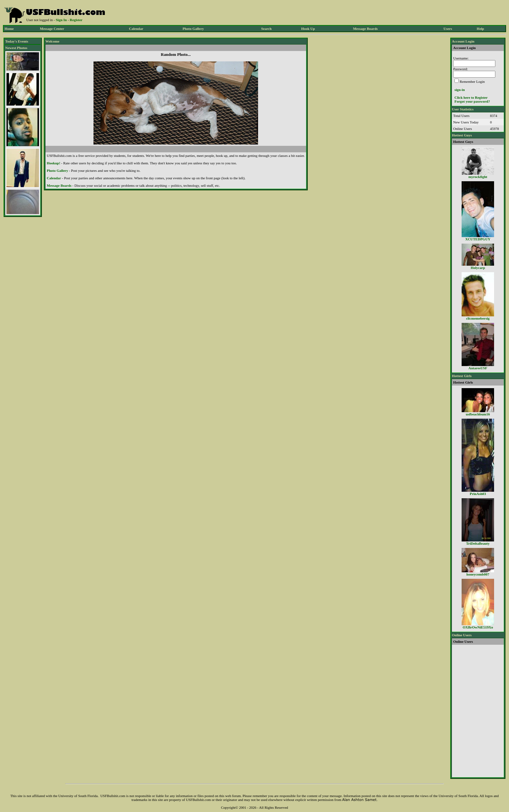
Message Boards (365, 29)
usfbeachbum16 (478, 414)
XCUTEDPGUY (478, 239)
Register (76, 20)
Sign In (61, 20)
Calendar (136, 29)
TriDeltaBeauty (478, 543)
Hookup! (54, 163)
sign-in (460, 90)
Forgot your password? (472, 101)
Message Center (52, 29)
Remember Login (472, 82)
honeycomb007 (478, 574)
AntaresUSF (478, 368)
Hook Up (308, 29)
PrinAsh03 (478, 494)
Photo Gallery (193, 29)
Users (448, 29)
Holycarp (478, 268)
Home (9, 29)
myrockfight (478, 177)
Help (481, 29)
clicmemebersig (478, 318)
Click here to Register (471, 97)
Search (266, 29)
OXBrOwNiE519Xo (478, 627)
